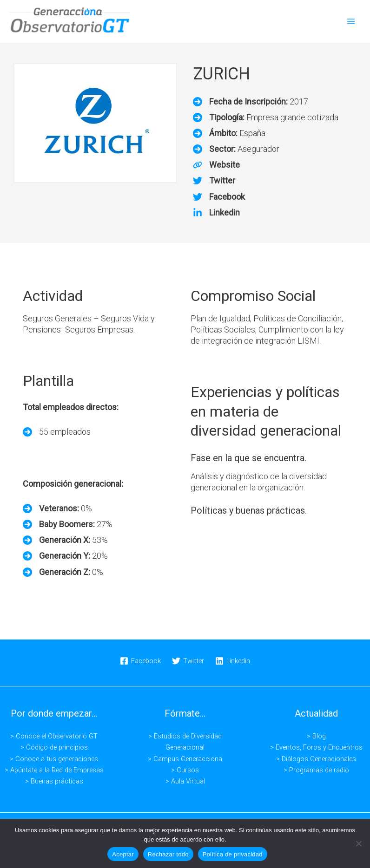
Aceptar (123, 854)
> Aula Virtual (185, 781)
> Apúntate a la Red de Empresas (54, 770)
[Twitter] (214, 181)
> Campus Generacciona (185, 758)
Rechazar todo (168, 854)
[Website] (216, 165)
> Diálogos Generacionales (316, 758)
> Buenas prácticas (54, 781)
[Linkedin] (216, 212)
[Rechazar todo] (358, 843)
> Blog (316, 736)
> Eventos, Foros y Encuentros (316, 747)
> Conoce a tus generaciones (54, 758)
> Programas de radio (316, 770)
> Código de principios (54, 747)
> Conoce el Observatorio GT (54, 736)
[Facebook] (219, 196)
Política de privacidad (233, 854)
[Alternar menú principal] (351, 21)
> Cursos (185, 770)
